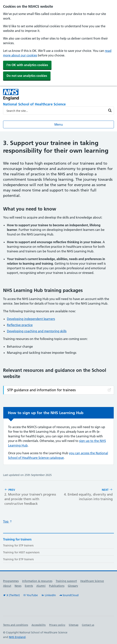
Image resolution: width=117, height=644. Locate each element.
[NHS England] (36, 95)
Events (29, 586)
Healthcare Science (92, 581)
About (7, 586)
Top (8, 521)
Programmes (11, 581)
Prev (31, 497)
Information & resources (37, 581)
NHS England (17, 637)
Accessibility (39, 625)
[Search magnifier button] (110, 110)
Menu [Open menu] (59, 124)
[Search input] (56, 110)
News (18, 586)
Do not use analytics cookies (27, 76)
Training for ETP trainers (18, 559)
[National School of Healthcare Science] (58, 104)
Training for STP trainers (18, 545)
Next (86, 495)
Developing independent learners (31, 319)
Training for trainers (17, 539)
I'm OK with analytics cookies (27, 65)
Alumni (41, 586)
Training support (66, 581)
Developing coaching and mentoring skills (37, 331)
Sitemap (74, 625)
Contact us (88, 625)
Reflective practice (20, 325)
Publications (57, 586)
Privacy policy (57, 625)
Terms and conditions (16, 625)
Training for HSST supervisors (21, 552)
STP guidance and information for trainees (59, 390)
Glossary (73, 586)
